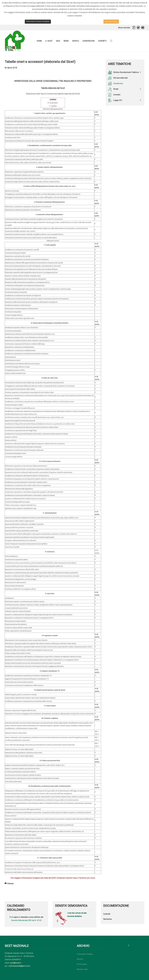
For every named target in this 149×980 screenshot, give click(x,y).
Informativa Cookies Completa (38, 22)
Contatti (102, 41)
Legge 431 (115, 100)
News (66, 41)
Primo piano (82, 964)
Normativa (108, 919)
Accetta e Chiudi (111, 22)
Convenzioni (89, 41)
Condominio (116, 84)
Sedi (58, 41)
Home (39, 41)
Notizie (80, 959)
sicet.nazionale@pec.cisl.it (19, 966)
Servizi (76, 41)
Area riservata (124, 28)
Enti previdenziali (118, 78)
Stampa (9, 883)
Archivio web (82, 969)
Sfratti (113, 89)
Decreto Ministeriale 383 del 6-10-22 (26, 920)
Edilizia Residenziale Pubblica (123, 72)
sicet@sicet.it (15, 963)
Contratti (114, 95)
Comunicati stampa (85, 954)
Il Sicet (49, 41)
